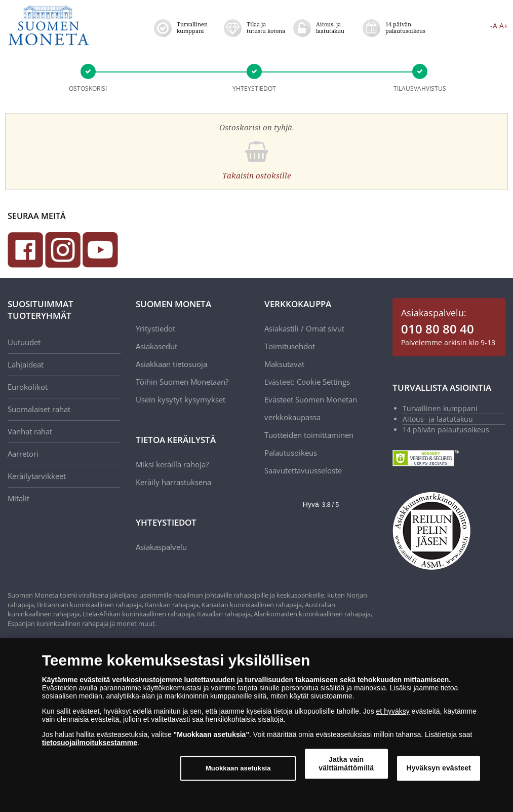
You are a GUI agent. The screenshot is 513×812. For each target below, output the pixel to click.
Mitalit (18, 498)
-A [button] (494, 26)
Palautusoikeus (291, 453)
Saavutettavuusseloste (303, 470)
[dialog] (256, 725)
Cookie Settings (323, 382)
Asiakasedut (156, 346)
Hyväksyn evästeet (439, 768)
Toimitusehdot (290, 346)
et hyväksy (393, 711)
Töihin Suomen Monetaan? (182, 382)
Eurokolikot (28, 387)
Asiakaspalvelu (161, 547)
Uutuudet (24, 342)
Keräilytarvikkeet (37, 476)
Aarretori (23, 454)
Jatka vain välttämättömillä (346, 764)
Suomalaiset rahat (39, 409)
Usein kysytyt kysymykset (181, 399)
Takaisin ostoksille (256, 175)
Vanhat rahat (30, 431)
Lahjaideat (26, 364)
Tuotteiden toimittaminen (309, 435)
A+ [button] (504, 26)
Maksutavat (284, 364)
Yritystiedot (155, 328)
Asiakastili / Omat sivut (304, 328)
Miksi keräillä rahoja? (172, 464)
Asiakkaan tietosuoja (171, 364)
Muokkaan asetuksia (238, 768)
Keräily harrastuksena (173, 482)
